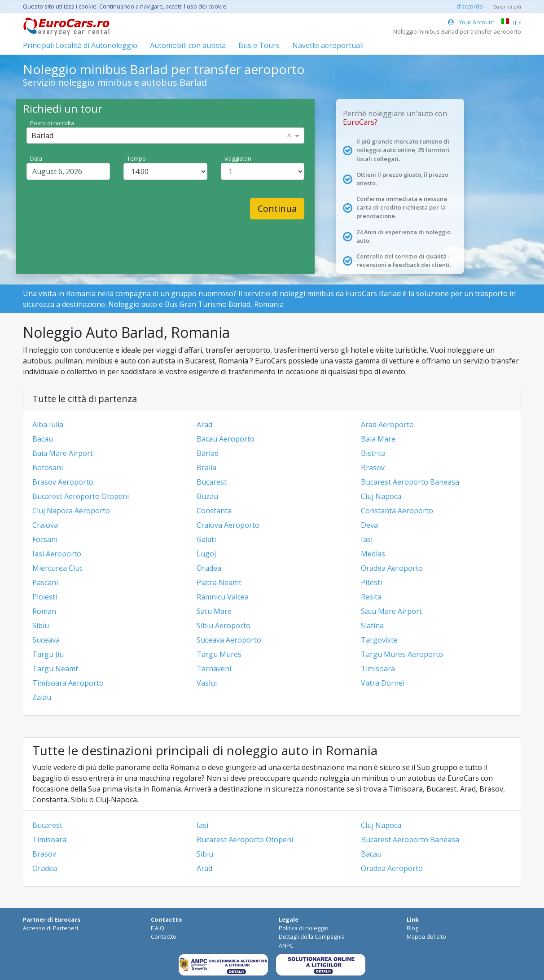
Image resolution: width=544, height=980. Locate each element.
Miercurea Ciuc (57, 568)
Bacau (43, 439)
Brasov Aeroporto (63, 482)
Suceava (46, 640)
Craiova (45, 525)
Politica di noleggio (304, 928)
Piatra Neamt (219, 582)
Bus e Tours (259, 45)
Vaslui (207, 683)
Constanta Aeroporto (397, 511)
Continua (277, 208)
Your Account (471, 22)
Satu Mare (214, 611)
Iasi (367, 539)
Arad (204, 424)
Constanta (214, 511)
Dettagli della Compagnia (312, 936)
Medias (373, 554)
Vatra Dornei (383, 683)
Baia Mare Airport (63, 453)
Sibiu (41, 626)
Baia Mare (378, 439)
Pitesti (371, 582)
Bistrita (373, 453)
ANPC (286, 945)
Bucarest (212, 482)
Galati (206, 539)
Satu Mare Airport (391, 611)
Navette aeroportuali (328, 45)
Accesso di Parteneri (50, 928)
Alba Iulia (48, 424)
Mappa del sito (426, 936)
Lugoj (206, 554)
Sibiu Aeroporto (224, 626)
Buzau (207, 496)
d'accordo (470, 6)
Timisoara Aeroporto (68, 683)
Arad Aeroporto (387, 424)
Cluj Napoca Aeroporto (71, 511)
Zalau (42, 697)
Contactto (164, 936)
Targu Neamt (55, 669)
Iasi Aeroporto (57, 554)
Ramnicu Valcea (223, 597)
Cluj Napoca (381, 496)
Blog (412, 928)
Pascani (45, 582)
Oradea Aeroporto (392, 568)
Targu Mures (219, 654)
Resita (371, 597)
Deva (369, 525)
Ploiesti (45, 597)
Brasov (373, 468)
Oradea (209, 568)
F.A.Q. (158, 928)
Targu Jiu (48, 654)
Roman (44, 611)
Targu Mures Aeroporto (402, 654)
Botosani (48, 468)
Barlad (208, 453)
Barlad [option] (42, 136)
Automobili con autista (188, 45)
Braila (206, 468)
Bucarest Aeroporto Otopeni (81, 496)
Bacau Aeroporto (226, 439)
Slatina (372, 626)
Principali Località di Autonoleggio (80, 45)
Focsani (45, 539)
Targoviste (379, 640)
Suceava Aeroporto (229, 640)
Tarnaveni (214, 669)
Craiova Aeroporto (228, 525)
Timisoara (378, 669)
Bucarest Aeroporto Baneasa (410, 482)
